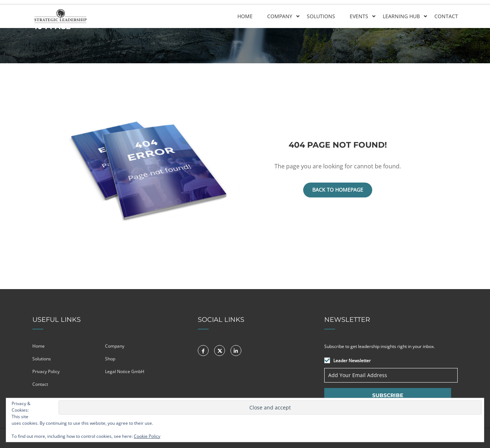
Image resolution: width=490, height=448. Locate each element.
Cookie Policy (147, 436)
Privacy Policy (46, 371)
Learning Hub (401, 16)
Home (245, 16)
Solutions (321, 16)
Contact (446, 16)
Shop (110, 359)
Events (359, 16)
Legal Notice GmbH (125, 371)
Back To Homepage (338, 190)
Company (279, 16)
